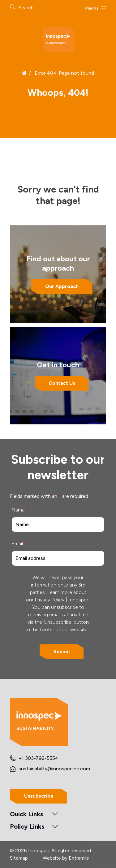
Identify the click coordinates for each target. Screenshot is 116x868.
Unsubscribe (39, 796)
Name (20, 510)
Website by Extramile (66, 858)
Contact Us (62, 383)
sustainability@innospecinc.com (54, 769)
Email (19, 544)
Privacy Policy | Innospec (62, 600)
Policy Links (27, 826)
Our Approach (62, 286)
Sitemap (19, 858)
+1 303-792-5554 (39, 758)
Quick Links (26, 814)
